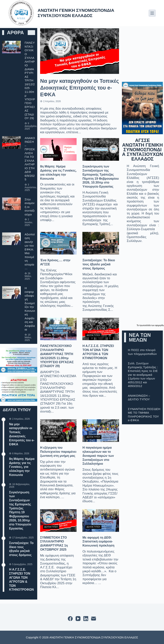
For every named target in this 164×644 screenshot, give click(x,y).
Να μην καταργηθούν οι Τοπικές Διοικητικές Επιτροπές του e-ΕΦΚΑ (80, 88)
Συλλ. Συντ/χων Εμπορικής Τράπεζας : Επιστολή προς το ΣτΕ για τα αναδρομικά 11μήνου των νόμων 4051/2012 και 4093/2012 (143, 375)
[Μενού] (152, 13)
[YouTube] (78, 619)
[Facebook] (70, 619)
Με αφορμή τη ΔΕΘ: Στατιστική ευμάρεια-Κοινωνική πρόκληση (98, 542)
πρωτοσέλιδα (145, 325)
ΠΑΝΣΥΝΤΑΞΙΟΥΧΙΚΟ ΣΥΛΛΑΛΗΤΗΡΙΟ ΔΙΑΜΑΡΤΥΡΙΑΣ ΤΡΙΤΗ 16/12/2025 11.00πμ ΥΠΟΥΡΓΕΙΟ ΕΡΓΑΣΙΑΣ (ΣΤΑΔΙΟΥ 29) (30, 80)
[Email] (94, 619)
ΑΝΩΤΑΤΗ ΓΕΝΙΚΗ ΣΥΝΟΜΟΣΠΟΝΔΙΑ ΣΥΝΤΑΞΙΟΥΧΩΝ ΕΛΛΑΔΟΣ (76, 13)
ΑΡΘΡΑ (47, 250)
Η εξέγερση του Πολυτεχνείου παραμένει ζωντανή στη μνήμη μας (58, 452)
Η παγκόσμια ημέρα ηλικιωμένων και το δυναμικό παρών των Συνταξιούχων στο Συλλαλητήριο (98, 456)
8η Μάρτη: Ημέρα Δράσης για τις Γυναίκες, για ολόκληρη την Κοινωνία (22, 467)
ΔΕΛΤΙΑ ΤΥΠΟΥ (51, 156)
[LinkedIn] (86, 619)
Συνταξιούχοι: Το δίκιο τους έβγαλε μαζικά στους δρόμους (99, 264)
